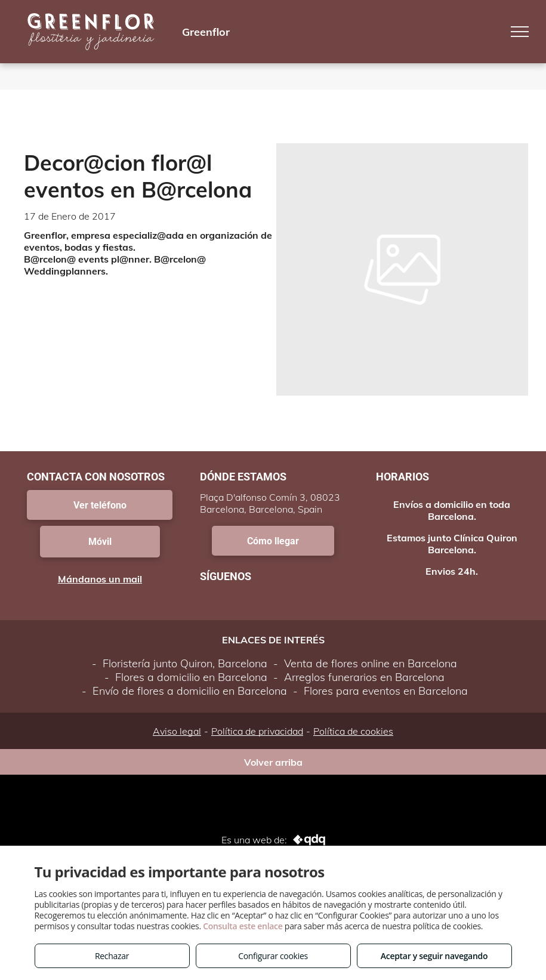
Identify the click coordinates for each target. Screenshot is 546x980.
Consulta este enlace (243, 926)
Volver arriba (273, 762)
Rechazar (112, 956)
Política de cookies (353, 731)
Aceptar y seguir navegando (434, 956)
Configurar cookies (273, 956)
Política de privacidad (257, 731)
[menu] (520, 32)
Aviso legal (177, 731)
